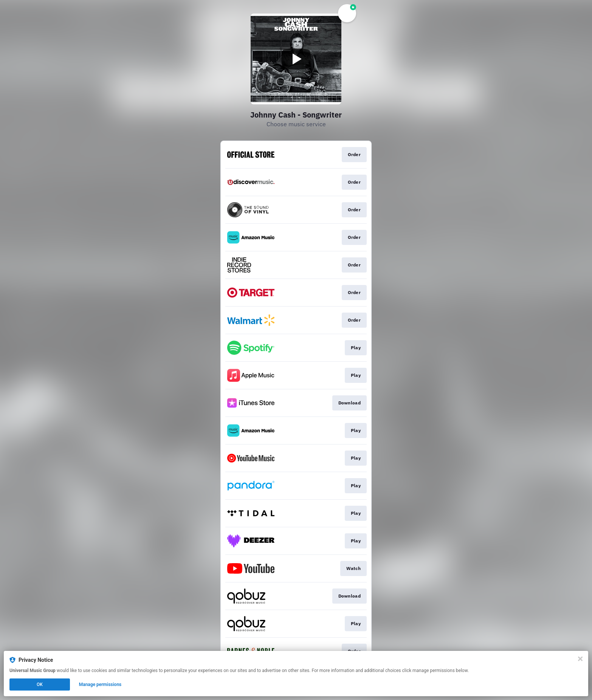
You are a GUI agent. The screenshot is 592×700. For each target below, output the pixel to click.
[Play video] (296, 59)
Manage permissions (100, 685)
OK (40, 685)
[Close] (580, 659)
